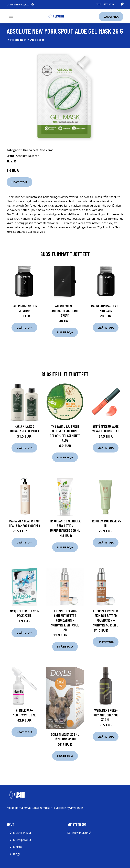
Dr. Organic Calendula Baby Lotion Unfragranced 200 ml (65, 526)
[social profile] (33, 5)
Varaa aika (111, 17)
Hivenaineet (18, 40)
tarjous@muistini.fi (106, 4)
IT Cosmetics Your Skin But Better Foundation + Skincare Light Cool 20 (65, 620)
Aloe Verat (37, 40)
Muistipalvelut (22, 840)
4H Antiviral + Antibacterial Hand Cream (65, 311)
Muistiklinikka (22, 833)
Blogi (16, 854)
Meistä (17, 847)
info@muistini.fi (81, 833)
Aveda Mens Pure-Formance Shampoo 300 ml (106, 715)
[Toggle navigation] (11, 16)
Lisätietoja (19, 182)
